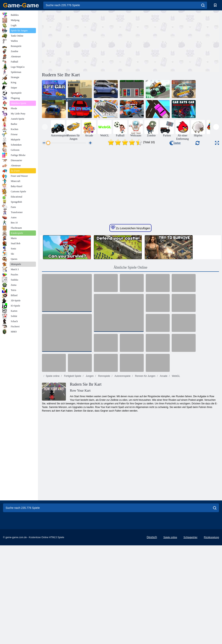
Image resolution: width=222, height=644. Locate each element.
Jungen (89, 451)
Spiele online (53, 451)
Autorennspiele (122, 451)
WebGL (176, 451)
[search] (203, 5)
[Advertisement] (86, 41)
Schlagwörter (190, 612)
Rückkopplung (211, 612)
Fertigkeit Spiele (72, 451)
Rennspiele (104, 451)
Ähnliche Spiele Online (130, 342)
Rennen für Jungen (145, 451)
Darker (175, 143)
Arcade (163, 451)
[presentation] (45, 127)
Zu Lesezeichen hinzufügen (130, 302)
